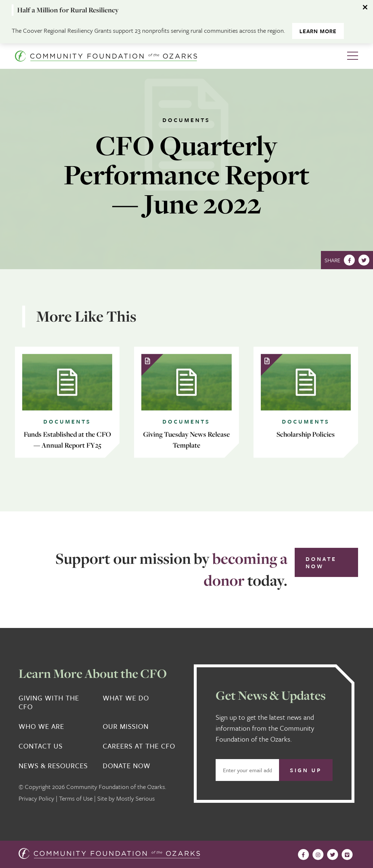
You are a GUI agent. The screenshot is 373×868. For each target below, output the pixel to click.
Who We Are (41, 726)
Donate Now (321, 562)
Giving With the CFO (49, 702)
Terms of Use (76, 798)
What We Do (126, 698)
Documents (186, 120)
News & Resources (53, 766)
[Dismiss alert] (366, 7)
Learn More (318, 31)
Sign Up (306, 770)
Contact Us (41, 746)
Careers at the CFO (139, 746)
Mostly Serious (136, 798)
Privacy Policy (36, 798)
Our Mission (126, 726)
